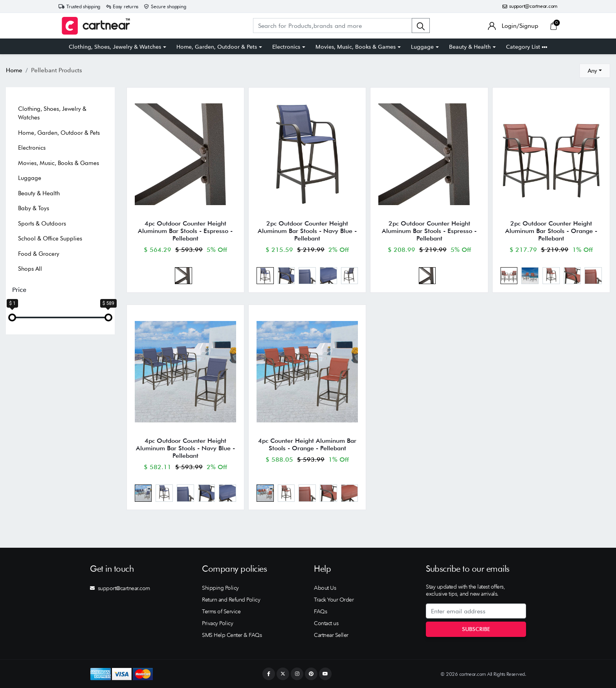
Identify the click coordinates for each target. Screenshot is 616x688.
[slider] (12, 317)
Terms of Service (221, 611)
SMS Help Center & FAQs (232, 635)
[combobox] (595, 71)
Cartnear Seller (331, 635)
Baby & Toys (34, 208)
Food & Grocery (39, 254)
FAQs (320, 611)
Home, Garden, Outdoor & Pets (217, 47)
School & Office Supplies (50, 239)
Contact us (326, 623)
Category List (527, 47)
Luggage (422, 47)
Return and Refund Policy (231, 600)
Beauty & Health (470, 47)
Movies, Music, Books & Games (356, 47)
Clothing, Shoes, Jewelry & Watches (115, 47)
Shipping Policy (220, 588)
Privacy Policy (217, 623)
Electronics (286, 47)
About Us (325, 588)
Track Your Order (334, 600)
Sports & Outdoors (42, 224)
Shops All (30, 269)
